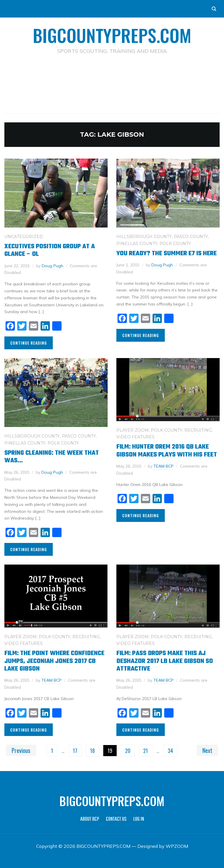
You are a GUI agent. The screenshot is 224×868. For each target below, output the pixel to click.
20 (128, 751)
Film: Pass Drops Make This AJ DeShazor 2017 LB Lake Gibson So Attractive (165, 661)
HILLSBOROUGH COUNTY (144, 237)
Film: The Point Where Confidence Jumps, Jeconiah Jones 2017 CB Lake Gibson (54, 661)
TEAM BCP (163, 466)
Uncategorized (24, 237)
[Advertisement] (112, 75)
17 (75, 751)
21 (146, 751)
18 (92, 751)
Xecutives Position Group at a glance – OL (50, 250)
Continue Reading (29, 343)
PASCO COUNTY (191, 237)
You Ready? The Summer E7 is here (167, 254)
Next (207, 750)
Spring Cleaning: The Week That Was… (52, 457)
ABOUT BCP (90, 819)
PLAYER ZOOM (133, 430)
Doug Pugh (52, 266)
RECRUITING (198, 430)
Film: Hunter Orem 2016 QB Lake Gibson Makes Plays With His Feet (167, 451)
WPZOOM (177, 846)
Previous (21, 750)
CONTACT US (116, 819)
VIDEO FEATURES (135, 437)
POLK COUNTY (175, 244)
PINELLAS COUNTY (137, 244)
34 (170, 751)
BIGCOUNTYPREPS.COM (112, 35)
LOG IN (139, 819)
